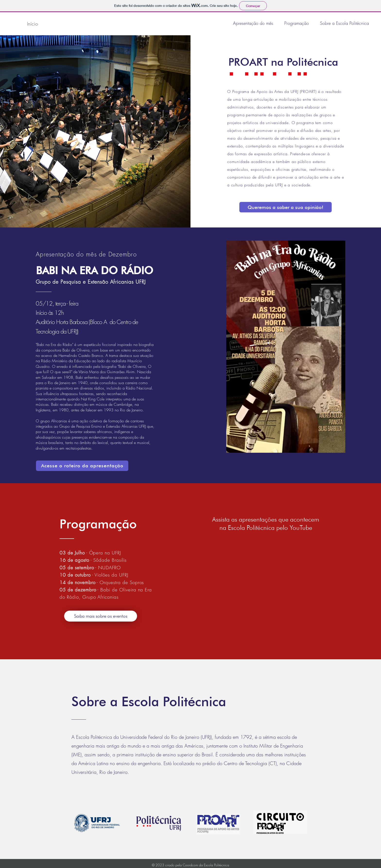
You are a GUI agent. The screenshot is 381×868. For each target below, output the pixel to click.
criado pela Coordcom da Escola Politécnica (197, 865)
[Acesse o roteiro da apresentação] (82, 466)
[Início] (32, 24)
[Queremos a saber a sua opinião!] (286, 207)
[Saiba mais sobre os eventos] (101, 616)
